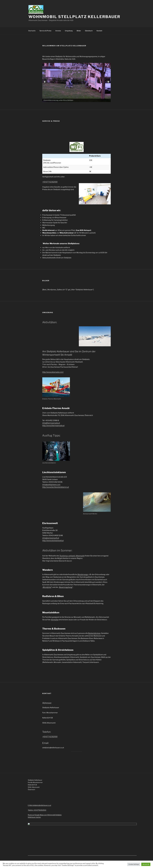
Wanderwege (83, 574)
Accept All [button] (146, 864)
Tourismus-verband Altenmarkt (72, 556)
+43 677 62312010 (50, 182)
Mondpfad (47, 587)
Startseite (32, 31)
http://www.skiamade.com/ (53, 372)
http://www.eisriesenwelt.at (53, 541)
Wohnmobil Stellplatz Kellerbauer (74, 17)
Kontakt (99, 31)
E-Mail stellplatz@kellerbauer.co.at (39, 805)
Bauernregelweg (66, 587)
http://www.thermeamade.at (53, 426)
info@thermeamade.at (51, 423)
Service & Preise (45, 31)
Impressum (32, 852)
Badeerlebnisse (94, 633)
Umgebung (69, 31)
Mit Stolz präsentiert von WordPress (50, 852)
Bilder (79, 31)
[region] (76, 82)
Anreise (58, 31)
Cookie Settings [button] (134, 864)
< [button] (45, 82)
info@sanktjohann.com (51, 485)
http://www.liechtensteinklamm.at (56, 487)
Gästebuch (89, 31)
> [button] (108, 82)
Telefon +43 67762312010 (37, 810)
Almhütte (55, 620)
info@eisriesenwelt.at (51, 538)
